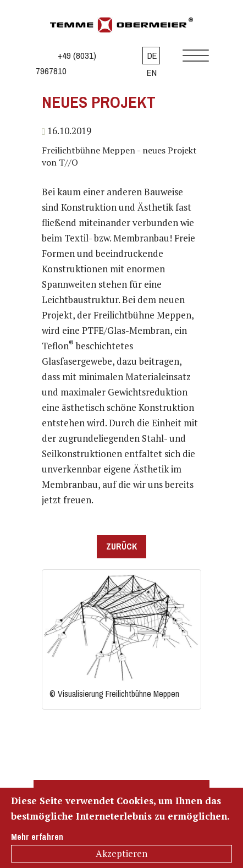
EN (152, 73)
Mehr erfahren (37, 837)
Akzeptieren (122, 853)
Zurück (122, 546)
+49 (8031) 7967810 (66, 64)
